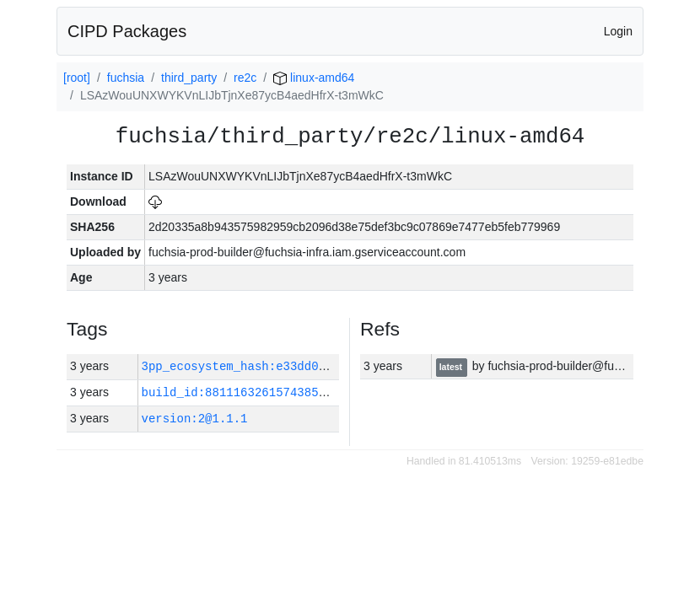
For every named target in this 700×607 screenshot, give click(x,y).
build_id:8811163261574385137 (241, 392)
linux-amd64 (314, 78)
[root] (77, 78)
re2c (245, 78)
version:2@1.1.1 (195, 419)
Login (618, 31)
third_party (189, 78)
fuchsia (126, 78)
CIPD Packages (127, 31)
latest (452, 367)
